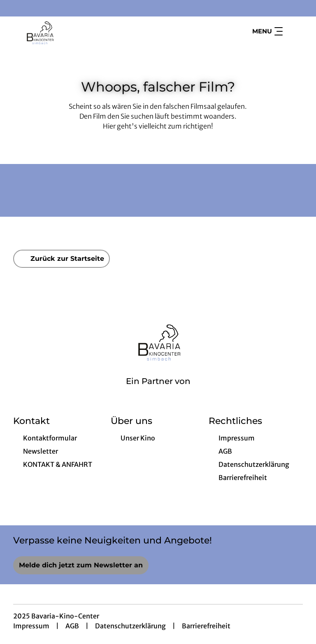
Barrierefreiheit (206, 626)
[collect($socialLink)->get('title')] (15, 8)
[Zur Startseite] (71, 31)
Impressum (31, 626)
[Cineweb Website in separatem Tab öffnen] (158, 392)
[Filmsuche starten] (295, 31)
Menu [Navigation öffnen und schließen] (267, 31)
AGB (72, 626)
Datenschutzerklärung (130, 626)
